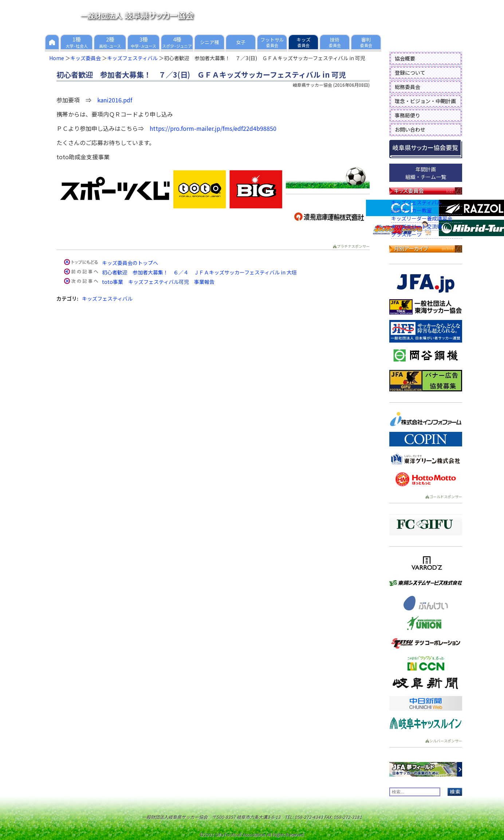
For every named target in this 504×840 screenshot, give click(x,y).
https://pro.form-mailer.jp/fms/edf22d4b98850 (213, 128)
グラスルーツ (406, 234)
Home (57, 58)
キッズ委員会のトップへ (130, 263)
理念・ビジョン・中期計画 (425, 101)
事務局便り (407, 115)
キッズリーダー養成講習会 (422, 218)
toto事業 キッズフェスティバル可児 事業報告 (158, 282)
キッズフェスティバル (132, 58)
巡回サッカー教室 (412, 210)
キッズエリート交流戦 (417, 226)
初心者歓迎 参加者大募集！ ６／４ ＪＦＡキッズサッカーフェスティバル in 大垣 (199, 272)
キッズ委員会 (86, 58)
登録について (410, 73)
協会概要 (405, 58)
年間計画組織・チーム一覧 (426, 173)
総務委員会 (407, 87)
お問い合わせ (410, 129)
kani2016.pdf (115, 100)
